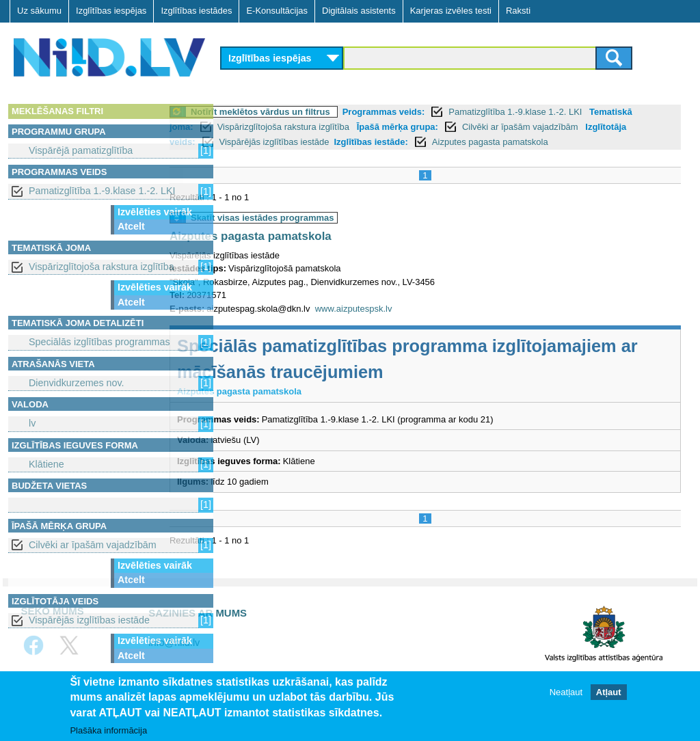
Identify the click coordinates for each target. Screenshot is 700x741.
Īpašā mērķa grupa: (502, 127)
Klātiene (46, 464)
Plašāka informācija (108, 731)
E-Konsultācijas (277, 11)
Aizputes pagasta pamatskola (305, 252)
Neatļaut (566, 693)
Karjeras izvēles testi (451, 11)
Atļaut (609, 693)
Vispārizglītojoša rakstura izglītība (102, 267)
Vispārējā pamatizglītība (81, 150)
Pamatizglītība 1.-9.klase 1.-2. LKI (102, 191)
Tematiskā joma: (264, 127)
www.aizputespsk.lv (408, 324)
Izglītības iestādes (196, 11)
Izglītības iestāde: (522, 142)
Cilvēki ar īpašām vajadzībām (93, 545)
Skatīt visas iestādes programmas (317, 233)
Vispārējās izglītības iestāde (89, 620)
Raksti (518, 11)
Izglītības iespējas (111, 11)
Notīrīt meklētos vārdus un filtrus (315, 112)
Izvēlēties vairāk (155, 212)
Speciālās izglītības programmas (99, 342)
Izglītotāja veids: (311, 142)
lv (32, 423)
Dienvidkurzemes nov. (77, 383)
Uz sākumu (39, 11)
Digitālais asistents (359, 11)
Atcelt (131, 226)
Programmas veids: (439, 112)
